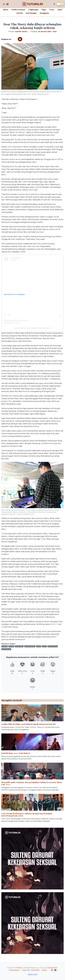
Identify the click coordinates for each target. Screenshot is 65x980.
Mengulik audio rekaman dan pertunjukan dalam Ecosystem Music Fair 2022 (32, 783)
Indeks (44, 970)
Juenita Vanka (21, 32)
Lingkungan (33, 10)
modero (11, 646)
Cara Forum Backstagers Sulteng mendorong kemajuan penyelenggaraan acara (27, 815)
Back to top (33, 974)
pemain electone (30, 646)
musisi (39, 646)
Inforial (20, 13)
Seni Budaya (31, 13)
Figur (44, 10)
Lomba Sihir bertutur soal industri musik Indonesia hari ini (28, 724)
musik (44, 646)
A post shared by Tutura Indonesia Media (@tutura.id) (32, 328)
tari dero (5, 646)
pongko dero (19, 646)
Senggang (44, 13)
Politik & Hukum (18, 10)
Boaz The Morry (53, 646)
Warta (6, 10)
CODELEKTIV (52, 968)
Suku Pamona (6, 649)
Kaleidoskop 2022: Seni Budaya (16, 753)
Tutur (52, 10)
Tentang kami (14, 970)
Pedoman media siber (31, 970)
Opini (60, 10)
